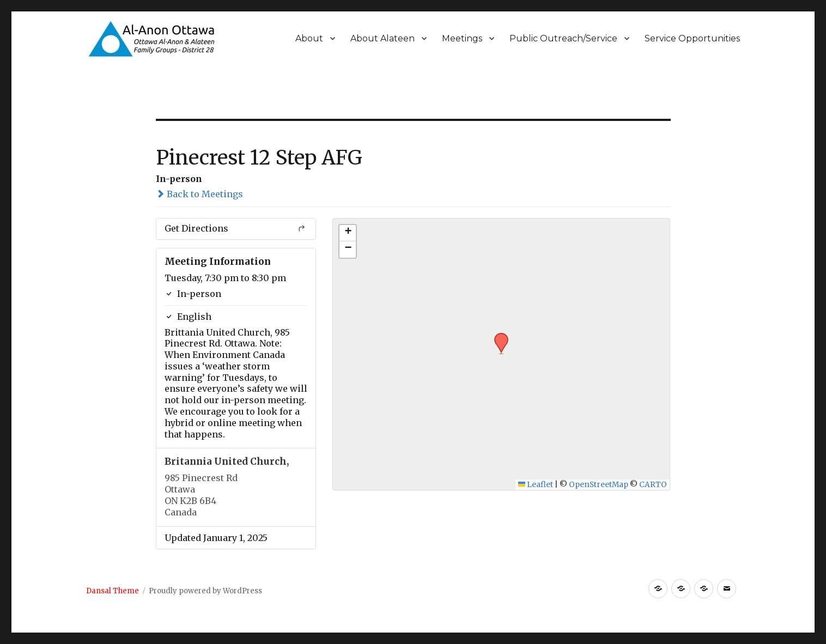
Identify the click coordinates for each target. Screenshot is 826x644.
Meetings (462, 38)
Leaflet (536, 485)
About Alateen (382, 38)
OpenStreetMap (599, 485)
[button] (497, 336)
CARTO (653, 485)
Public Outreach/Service (563, 38)
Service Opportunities (692, 38)
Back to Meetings (199, 194)
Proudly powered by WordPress (205, 591)
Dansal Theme (113, 591)
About (309, 38)
